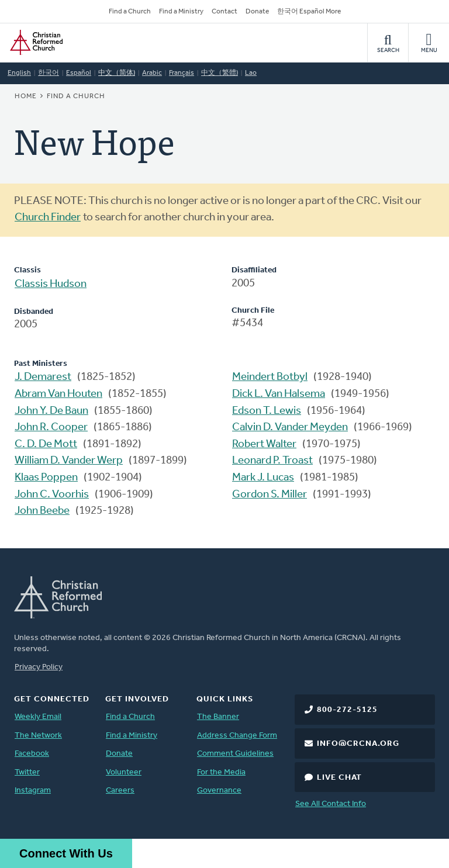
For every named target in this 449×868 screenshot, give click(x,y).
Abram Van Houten (58, 394)
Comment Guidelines (235, 754)
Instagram (33, 791)
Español (79, 73)
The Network (38, 736)
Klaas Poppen (46, 478)
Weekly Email (38, 717)
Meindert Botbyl (270, 377)
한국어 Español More (309, 12)
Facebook (32, 754)
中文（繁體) (220, 73)
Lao (251, 73)
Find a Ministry (181, 12)
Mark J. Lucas (263, 478)
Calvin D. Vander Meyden (290, 428)
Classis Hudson (51, 284)
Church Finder (48, 218)
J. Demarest (43, 377)
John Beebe (42, 511)
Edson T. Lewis (267, 411)
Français (182, 73)
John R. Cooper (51, 428)
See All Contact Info (331, 804)
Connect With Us (66, 853)
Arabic (152, 73)
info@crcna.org (358, 744)
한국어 (49, 73)
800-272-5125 (347, 710)
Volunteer (124, 772)
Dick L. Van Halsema (279, 394)
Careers (120, 791)
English (19, 73)
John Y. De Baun (51, 411)
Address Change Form (237, 736)
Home (26, 96)
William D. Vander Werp (69, 461)
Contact (224, 12)
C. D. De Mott (46, 445)
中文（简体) (117, 73)
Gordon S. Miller (270, 495)
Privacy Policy (39, 667)
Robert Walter (264, 445)
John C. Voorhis (52, 495)
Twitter (27, 772)
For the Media (221, 772)
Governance (219, 791)
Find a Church (130, 12)
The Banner (218, 717)
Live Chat (339, 778)
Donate (257, 12)
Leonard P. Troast (272, 461)
